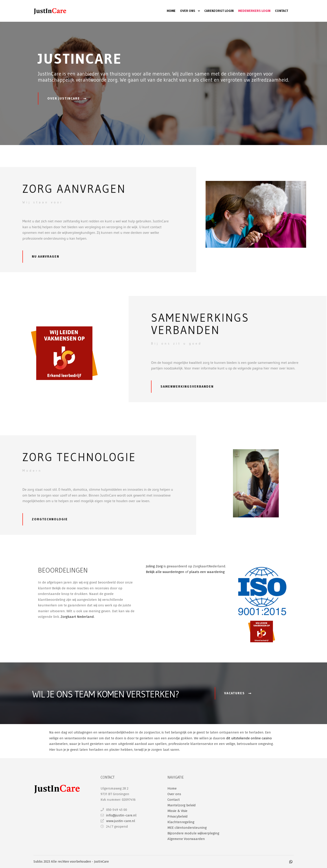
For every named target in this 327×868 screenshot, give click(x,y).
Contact (174, 800)
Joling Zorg (154, 566)
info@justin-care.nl (119, 815)
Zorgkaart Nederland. (78, 617)
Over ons (174, 794)
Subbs (38, 862)
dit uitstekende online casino (249, 738)
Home (172, 788)
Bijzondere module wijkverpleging (193, 833)
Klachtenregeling (181, 822)
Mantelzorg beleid (182, 805)
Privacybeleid (178, 816)
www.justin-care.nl (118, 821)
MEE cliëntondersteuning (187, 828)
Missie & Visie (177, 811)
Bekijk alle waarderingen (165, 572)
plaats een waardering (207, 572)
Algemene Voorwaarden (186, 839)
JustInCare (101, 862)
